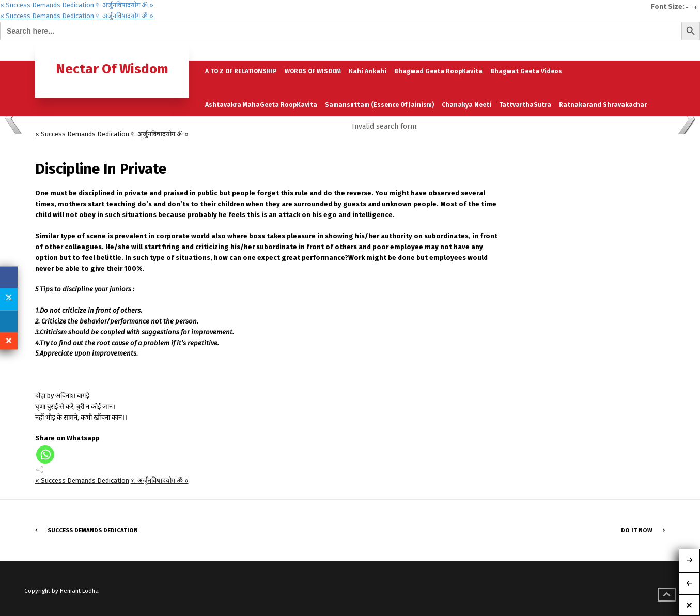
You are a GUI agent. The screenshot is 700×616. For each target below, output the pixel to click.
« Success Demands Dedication (47, 5)
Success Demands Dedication (93, 530)
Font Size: (668, 7)
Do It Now (637, 530)
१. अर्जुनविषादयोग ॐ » (125, 5)
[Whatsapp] (45, 455)
